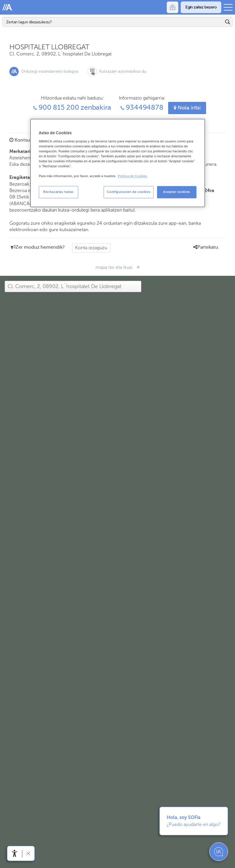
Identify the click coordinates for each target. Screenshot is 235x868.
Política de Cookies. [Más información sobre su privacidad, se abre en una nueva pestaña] (133, 176)
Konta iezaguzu (91, 248)
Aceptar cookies (177, 192)
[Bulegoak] (173, 7)
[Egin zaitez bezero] (201, 7)
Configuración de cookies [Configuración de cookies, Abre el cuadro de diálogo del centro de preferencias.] (129, 192)
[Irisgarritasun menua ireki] (15, 853)
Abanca (7, 7)
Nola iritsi (187, 108)
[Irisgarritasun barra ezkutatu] (28, 853)
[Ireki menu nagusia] (228, 7)
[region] (118, 163)
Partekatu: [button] (206, 247)
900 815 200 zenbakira (72, 108)
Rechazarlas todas (58, 192)
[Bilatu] (113, 22)
